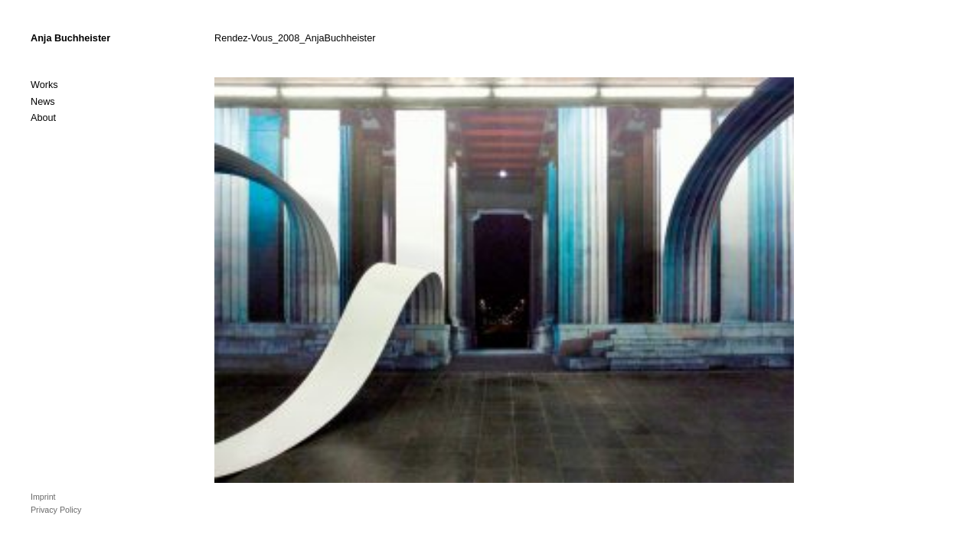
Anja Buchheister (70, 38)
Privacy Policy (56, 510)
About (43, 118)
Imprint (43, 497)
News (43, 102)
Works (44, 85)
